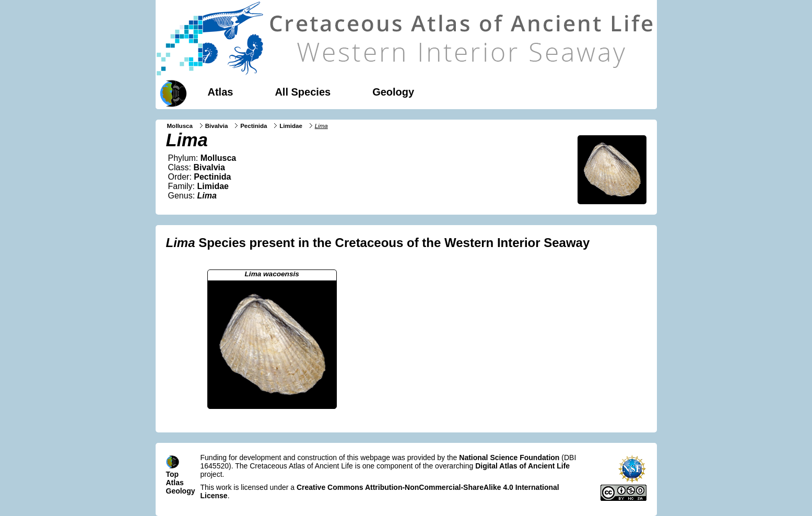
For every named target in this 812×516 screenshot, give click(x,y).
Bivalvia (217, 126)
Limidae (291, 126)
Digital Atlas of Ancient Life (522, 466)
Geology (393, 92)
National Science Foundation (509, 458)
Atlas (221, 92)
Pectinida (254, 126)
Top (173, 474)
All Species (303, 92)
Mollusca (180, 126)
